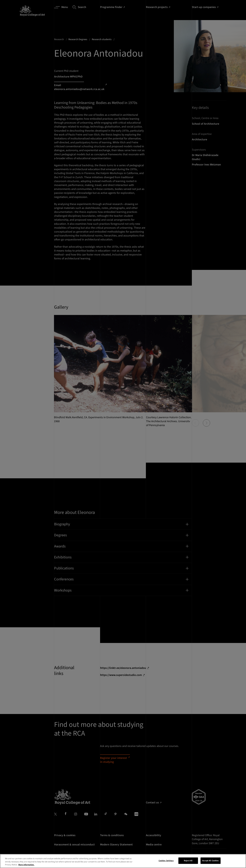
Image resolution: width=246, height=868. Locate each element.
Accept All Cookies (210, 862)
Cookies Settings (166, 862)
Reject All (188, 862)
